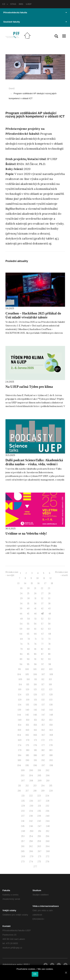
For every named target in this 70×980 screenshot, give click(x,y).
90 (28, 659)
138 (51, 705)
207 (23, 781)
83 (49, 649)
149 (20, 720)
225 (23, 801)
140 (27, 710)
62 (42, 629)
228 (48, 801)
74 (21, 644)
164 (19, 735)
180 (28, 750)
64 (21, 634)
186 (35, 755)
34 (21, 604)
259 (39, 841)
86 (35, 654)
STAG (13, 4)
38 (49, 604)
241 (23, 821)
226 (31, 801)
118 (50, 684)
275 (39, 862)
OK (35, 974)
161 (35, 730)
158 (51, 725)
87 (42, 654)
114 (20, 684)
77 (42, 644)
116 (35, 684)
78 (49, 644)
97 (43, 664)
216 (19, 791)
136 (35, 705)
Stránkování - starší (61, 574)
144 (19, 715)
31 (35, 598)
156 (35, 725)
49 (21, 619)
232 (47, 806)
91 (35, 659)
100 (27, 669)
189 (19, 760)
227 (39, 801)
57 (42, 624)
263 (39, 846)
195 (27, 765)
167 (43, 735)
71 (35, 639)
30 (28, 598)
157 (43, 725)
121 (35, 689)
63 (49, 629)
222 (31, 796)
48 (50, 614)
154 (20, 725)
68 (50, 634)
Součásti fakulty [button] (35, 22)
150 (28, 720)
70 (29, 639)
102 (43, 669)
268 (48, 851)
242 (31, 821)
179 (20, 750)
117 (43, 684)
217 (27, 791)
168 (51, 735)
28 (49, 593)
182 (43, 750)
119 (20, 689)
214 (43, 786)
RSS (26, 964)
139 (19, 710)
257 (23, 841)
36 (35, 604)
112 (43, 679)
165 (27, 735)
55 (28, 624)
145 (27, 715)
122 (43, 689)
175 (27, 745)
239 (39, 816)
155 (27, 725)
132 (43, 700)
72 (42, 639)
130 (28, 700)
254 (31, 836)
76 (35, 644)
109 (20, 679)
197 (43, 765)
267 (39, 851)
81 (35, 649)
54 (21, 624)
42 (42, 609)
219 (43, 791)
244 (48, 821)
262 (31, 846)
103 (51, 669)
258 (31, 841)
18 (52, 583)
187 (43, 755)
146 (35, 715)
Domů (12, 88)
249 (23, 831)
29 (21, 598)
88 (49, 654)
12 (51, 578)
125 (27, 695)
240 (48, 816)
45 (28, 614)
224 (47, 796)
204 (31, 776)
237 (23, 816)
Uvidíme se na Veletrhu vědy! (26, 533)
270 (32, 856)
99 (19, 669)
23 (49, 588)
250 (32, 831)
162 (43, 730)
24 (21, 593)
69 (21, 639)
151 (35, 720)
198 (51, 765)
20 (28, 588)
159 (19, 730)
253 (23, 836)
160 (27, 730)
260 (48, 841)
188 (51, 755)
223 (39, 796)
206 (48, 776)
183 (51, 750)
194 (19, 765)
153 (51, 720)
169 (20, 740)
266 (31, 851)
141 (35, 710)
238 (31, 816)
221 (23, 796)
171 (35, 740)
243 (39, 821)
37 (42, 604)
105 (27, 674)
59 (21, 629)
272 (48, 856)
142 (43, 710)
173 (51, 740)
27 (42, 593)
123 (51, 689)
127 (43, 695)
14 (25, 583)
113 (50, 679)
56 (35, 624)
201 (39, 770)
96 (35, 664)
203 (23, 776)
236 (47, 811)
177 (43, 745)
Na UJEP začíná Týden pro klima (29, 387)
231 (39, 806)
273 (23, 862)
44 (21, 614)
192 (43, 760)
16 (39, 583)
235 (39, 811)
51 (35, 619)
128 (51, 695)
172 (43, 740)
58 (49, 624)
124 (20, 695)
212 (27, 786)
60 (28, 629)
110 (28, 679)
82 (42, 649)
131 (35, 700)
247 (39, 826)
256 (47, 836)
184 (20, 755)
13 (18, 583)
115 (28, 684)
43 (49, 609)
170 (28, 740)
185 (27, 755)
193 (51, 760)
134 (20, 705)
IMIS (21, 4)
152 (43, 720)
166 (35, 735)
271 (40, 856)
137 (43, 705)
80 (28, 649)
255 (39, 836)
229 (23, 806)
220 (51, 791)
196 (35, 765)
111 (36, 679)
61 (35, 629)
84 (21, 654)
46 (35, 614)
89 (21, 659)
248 (48, 826)
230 (31, 806)
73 (49, 639)
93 (49, 659)
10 (38, 578)
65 (28, 634)
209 (40, 781)
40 (28, 609)
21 (35, 588)
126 (35, 695)
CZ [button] (5, 4)
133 (51, 700)
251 (40, 831)
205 (39, 776)
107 (43, 674)
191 (35, 760)
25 (28, 593)
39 (21, 609)
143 (51, 710)
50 (29, 619)
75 (28, 644)
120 (28, 689)
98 (50, 664)
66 (35, 634)
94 (21, 664)
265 (23, 851)
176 (35, 745)
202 (47, 770)
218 (35, 791)
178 (51, 745)
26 (35, 593)
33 (49, 598)
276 (47, 862)
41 (35, 609)
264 (48, 846)
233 (23, 811)
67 (43, 634)
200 (31, 770)
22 (42, 588)
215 (51, 786)
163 (51, 730)
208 (31, 781)
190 (27, 760)
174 (20, 745)
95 (28, 664)
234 (31, 811)
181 (35, 750)
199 (23, 770)
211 (19, 786)
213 (35, 786)
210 (48, 781)
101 (35, 669)
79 (21, 649)
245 (23, 826)
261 (23, 846)
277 (35, 867)
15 (32, 583)
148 (51, 715)
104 (19, 674)
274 (31, 862)
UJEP (29, 4)
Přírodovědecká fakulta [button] (35, 12)
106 (35, 674)
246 (31, 826)
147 (43, 715)
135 (27, 705)
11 (44, 578)
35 (28, 604)
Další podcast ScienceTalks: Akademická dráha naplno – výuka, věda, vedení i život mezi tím (34, 464)
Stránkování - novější (12, 574)
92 (42, 659)
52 (42, 619)
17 (45, 583)
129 (20, 700)
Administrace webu (12, 964)
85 (28, 654)
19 (21, 588)
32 (42, 598)
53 (49, 619)
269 (23, 856)
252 (48, 831)
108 (51, 674)
